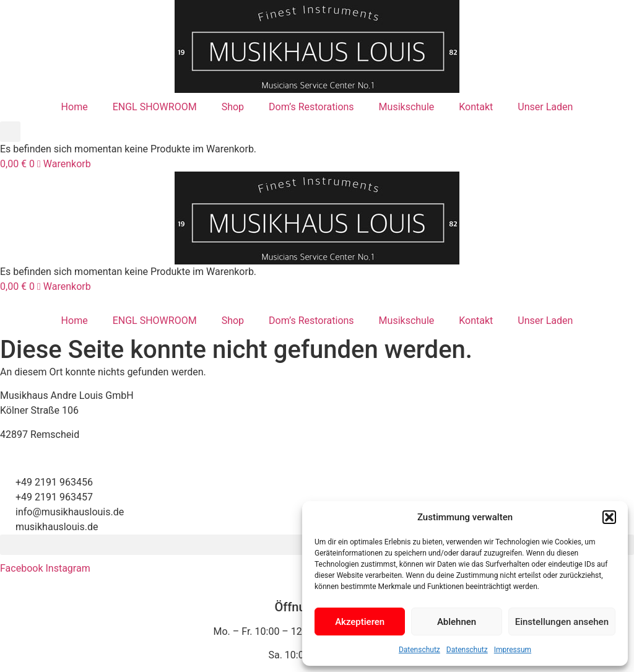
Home (75, 107)
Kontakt (476, 107)
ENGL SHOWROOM (155, 107)
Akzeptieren (360, 622)
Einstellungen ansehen (562, 622)
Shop (233, 107)
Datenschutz (419, 650)
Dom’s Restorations (311, 107)
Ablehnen (457, 622)
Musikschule (407, 107)
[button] (609, 517)
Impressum (513, 650)
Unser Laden (545, 107)
